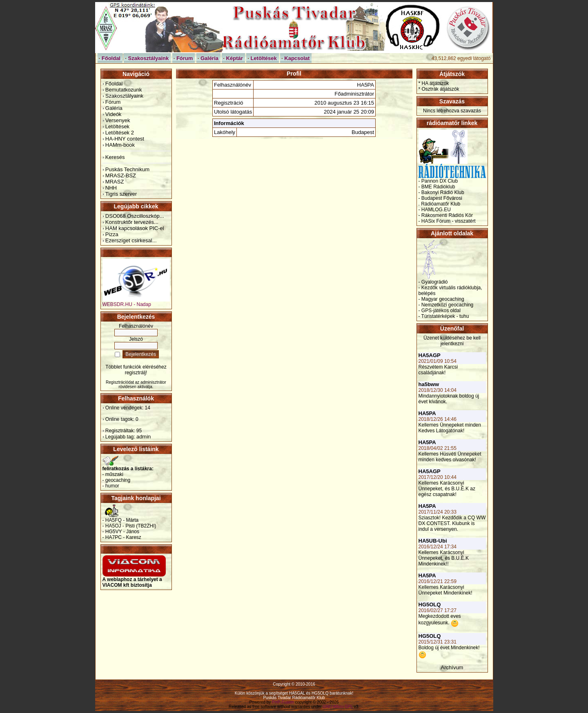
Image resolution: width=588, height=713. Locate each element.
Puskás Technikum (127, 169)
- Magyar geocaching (441, 299)
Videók (114, 114)
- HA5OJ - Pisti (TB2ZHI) (129, 526)
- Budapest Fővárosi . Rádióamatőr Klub (440, 201)
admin (144, 437)
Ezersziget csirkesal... (131, 240)
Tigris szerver (121, 194)
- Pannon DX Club (438, 181)
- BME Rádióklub (437, 187)
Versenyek (118, 120)
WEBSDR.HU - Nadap (136, 302)
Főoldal (114, 84)
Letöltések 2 (120, 133)
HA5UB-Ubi (433, 541)
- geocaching (117, 480)
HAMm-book (120, 145)
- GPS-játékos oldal (440, 311)
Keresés (115, 157)
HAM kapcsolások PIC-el (135, 228)
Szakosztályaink (124, 96)
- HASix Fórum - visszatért (447, 221)
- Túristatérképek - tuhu (444, 316)
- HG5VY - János (121, 532)
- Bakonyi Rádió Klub (441, 192)
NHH (111, 188)
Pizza (112, 234)
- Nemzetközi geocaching (446, 305)
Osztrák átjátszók (441, 89)
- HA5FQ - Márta (121, 520)
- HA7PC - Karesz (122, 537)
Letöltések (117, 126)
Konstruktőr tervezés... (132, 222)
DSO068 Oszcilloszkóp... (135, 216)
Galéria (114, 108)
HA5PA (427, 413)
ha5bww (429, 384)
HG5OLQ (430, 605)
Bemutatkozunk (124, 90)
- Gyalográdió (433, 282)
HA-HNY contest (125, 139)
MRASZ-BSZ (121, 175)
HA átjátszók (435, 83)
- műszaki (113, 474)
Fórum (113, 102)
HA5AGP (430, 355)
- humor (111, 486)
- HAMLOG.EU (435, 210)
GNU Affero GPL (338, 707)
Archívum (452, 667)
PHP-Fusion (283, 702)
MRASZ (115, 182)
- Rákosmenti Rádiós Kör (446, 215)
